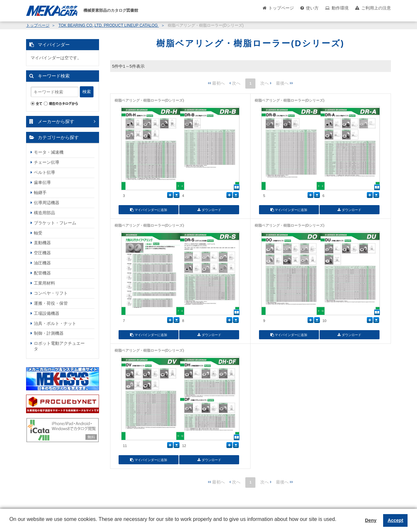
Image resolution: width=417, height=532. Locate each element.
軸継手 (40, 193)
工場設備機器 (47, 313)
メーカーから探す (56, 121)
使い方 (312, 8)
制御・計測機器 (49, 333)
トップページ (281, 8)
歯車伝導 (42, 182)
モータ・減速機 (49, 152)
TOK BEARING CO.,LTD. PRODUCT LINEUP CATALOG (108, 25)
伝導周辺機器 (47, 203)
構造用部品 (44, 213)
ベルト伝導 (44, 172)
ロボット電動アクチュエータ (59, 346)
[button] (10, 524)
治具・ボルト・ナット (55, 323)
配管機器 (42, 273)
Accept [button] (395, 520)
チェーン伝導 (47, 162)
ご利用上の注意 (376, 8)
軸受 (38, 233)
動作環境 (340, 8)
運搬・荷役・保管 (51, 303)
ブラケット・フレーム (55, 223)
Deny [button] (371, 520)
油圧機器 (42, 263)
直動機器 (42, 243)
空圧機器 (42, 253)
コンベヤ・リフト (51, 293)
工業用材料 (44, 283)
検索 (87, 92)
